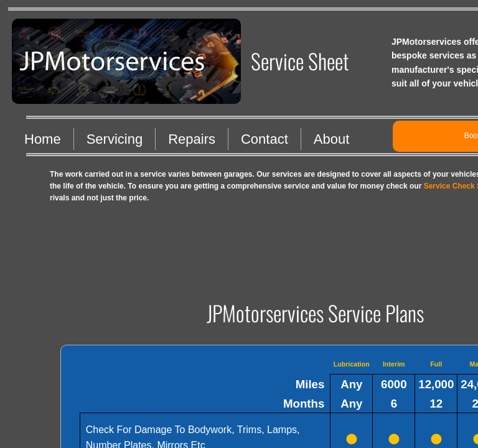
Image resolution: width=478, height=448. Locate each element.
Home (43, 139)
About (332, 139)
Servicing (115, 139)
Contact (265, 139)
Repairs (192, 139)
